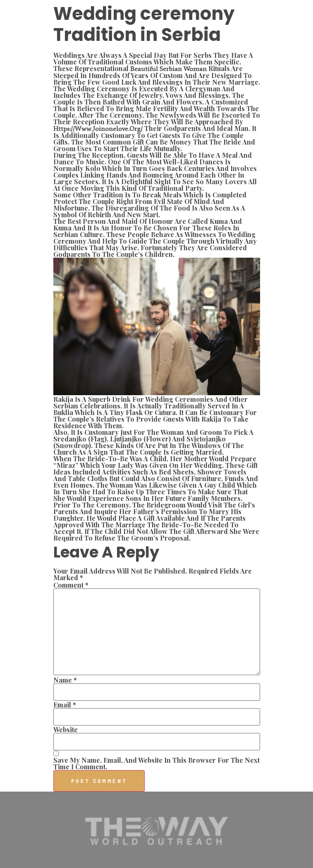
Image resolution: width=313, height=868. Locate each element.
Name (65, 680)
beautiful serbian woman (168, 69)
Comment (71, 585)
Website (66, 730)
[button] (297, 34)
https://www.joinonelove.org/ (98, 129)
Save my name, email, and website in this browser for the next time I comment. (156, 764)
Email (65, 705)
